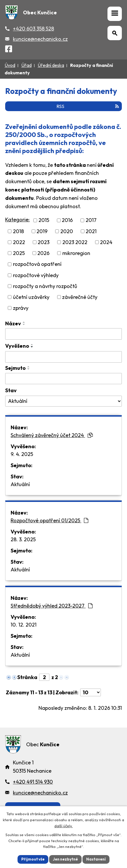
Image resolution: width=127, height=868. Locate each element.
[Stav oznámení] (63, 401)
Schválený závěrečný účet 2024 (52, 435)
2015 (44, 220)
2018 (18, 231)
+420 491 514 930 (33, 782)
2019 (42, 231)
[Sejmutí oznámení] (63, 379)
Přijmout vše (33, 859)
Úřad (26, 65)
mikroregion (76, 253)
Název (13, 323)
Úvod (10, 65)
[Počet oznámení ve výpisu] (91, 692)
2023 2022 (75, 242)
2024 (106, 242)
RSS (88, 106)
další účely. (63, 826)
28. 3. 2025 (23, 539)
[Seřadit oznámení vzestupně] (24, 322)
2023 (44, 242)
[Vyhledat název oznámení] (63, 334)
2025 (19, 253)
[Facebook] (9, 50)
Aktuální (20, 484)
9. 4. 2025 (22, 454)
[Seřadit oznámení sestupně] (24, 324)
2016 (67, 220)
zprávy (21, 308)
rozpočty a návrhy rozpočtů (45, 286)
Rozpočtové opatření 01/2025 (49, 520)
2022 (19, 242)
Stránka (27, 677)
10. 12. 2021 (24, 625)
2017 (91, 220)
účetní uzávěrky (31, 297)
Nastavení (96, 859)
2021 (91, 231)
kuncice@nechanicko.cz (40, 39)
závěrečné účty (80, 297)
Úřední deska (51, 65)
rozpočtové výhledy (36, 275)
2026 (43, 253)
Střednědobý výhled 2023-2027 (52, 606)
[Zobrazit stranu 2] (44, 677)
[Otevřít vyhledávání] (115, 33)
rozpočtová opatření (37, 264)
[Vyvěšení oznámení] (63, 357)
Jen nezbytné (65, 859)
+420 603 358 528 (33, 29)
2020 (67, 231)
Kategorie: (17, 220)
